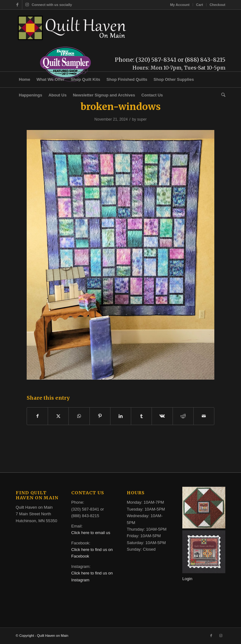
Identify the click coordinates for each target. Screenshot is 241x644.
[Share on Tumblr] (141, 416)
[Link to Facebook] (17, 5)
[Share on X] (58, 416)
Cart (200, 5)
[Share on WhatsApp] (79, 416)
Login (187, 579)
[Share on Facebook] (37, 416)
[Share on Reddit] (183, 416)
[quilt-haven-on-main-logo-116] (72, 28)
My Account (180, 5)
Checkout (217, 5)
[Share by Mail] (204, 416)
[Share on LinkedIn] (121, 416)
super (142, 119)
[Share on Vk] (162, 416)
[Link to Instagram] (27, 5)
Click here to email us (91, 533)
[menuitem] (180, 5)
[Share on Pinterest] (100, 416)
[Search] (222, 95)
